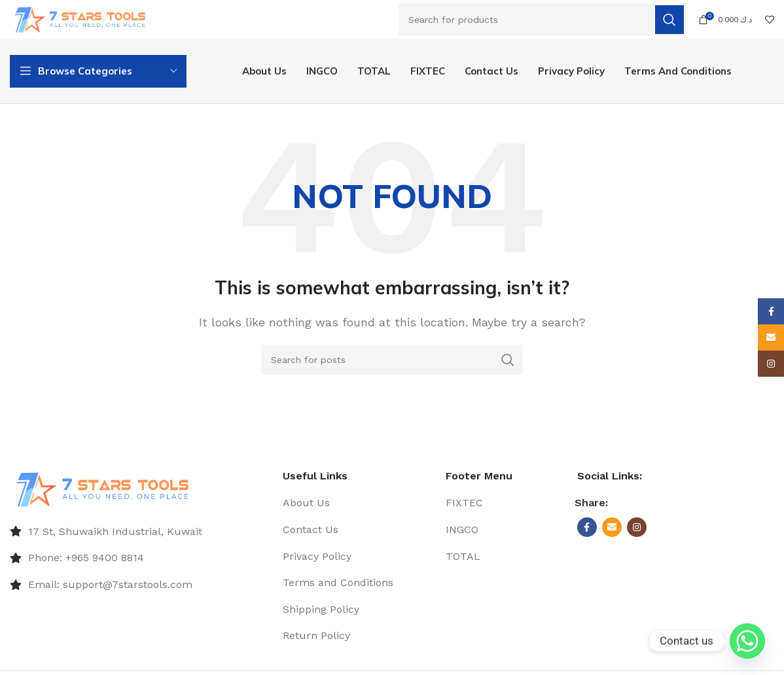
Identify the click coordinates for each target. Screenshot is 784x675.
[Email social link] (612, 532)
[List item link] (140, 537)
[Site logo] (87, 19)
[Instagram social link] (637, 532)
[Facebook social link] (587, 532)
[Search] (542, 20)
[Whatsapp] (747, 641)
